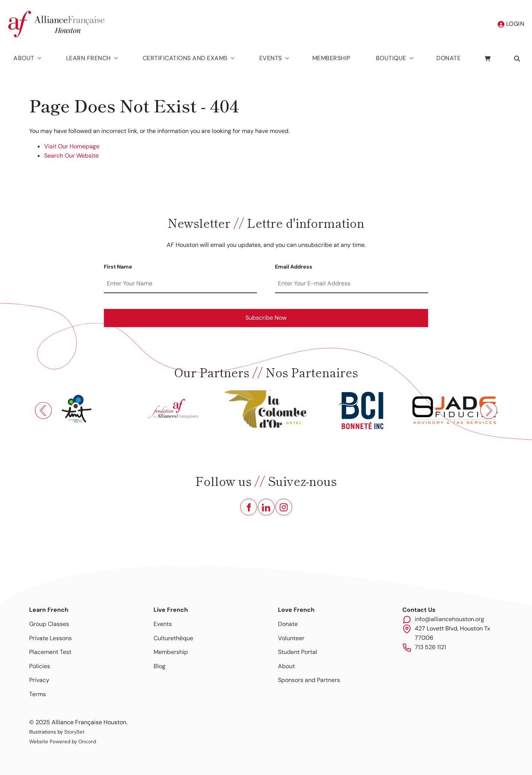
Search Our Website (71, 156)
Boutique (391, 58)
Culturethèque (173, 638)
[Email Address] (352, 284)
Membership (331, 58)
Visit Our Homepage (72, 146)
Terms (38, 694)
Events (271, 58)
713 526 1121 (430, 647)
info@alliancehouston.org (449, 619)
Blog (160, 666)
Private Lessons (50, 638)
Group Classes (49, 624)
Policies (40, 666)
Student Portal (298, 652)
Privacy (39, 680)
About (24, 58)
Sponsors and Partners (309, 680)
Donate (449, 58)
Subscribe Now (266, 318)
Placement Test (50, 652)
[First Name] (180, 284)
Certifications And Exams (185, 58)
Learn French (89, 58)
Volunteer (291, 638)
